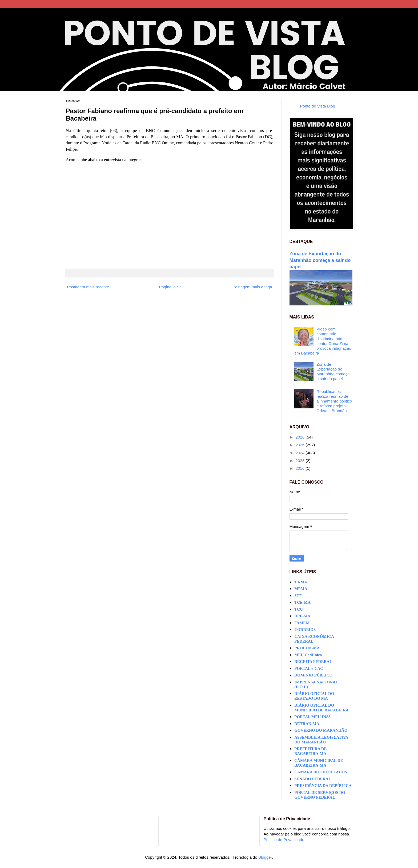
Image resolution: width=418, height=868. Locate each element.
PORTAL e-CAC (309, 668)
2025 (301, 445)
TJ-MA (301, 582)
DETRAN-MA (307, 724)
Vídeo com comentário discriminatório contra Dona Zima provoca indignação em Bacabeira (323, 341)
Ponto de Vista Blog (318, 106)
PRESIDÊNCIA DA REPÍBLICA (323, 786)
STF (298, 596)
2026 (301, 437)
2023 (301, 461)
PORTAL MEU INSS (312, 717)
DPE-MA (302, 616)
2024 (301, 453)
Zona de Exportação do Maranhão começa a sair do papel (320, 260)
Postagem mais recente (88, 287)
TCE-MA (302, 602)
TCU (299, 609)
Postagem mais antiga (252, 287)
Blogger (265, 857)
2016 (301, 468)
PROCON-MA (307, 648)
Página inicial (171, 287)
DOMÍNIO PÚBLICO (313, 675)
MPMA (301, 589)
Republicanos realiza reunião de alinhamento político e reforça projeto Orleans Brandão (334, 401)
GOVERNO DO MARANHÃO (321, 730)
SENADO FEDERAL (313, 779)
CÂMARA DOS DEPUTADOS (321, 772)
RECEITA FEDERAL (313, 662)
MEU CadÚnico (308, 655)
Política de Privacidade (284, 840)
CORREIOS (305, 630)
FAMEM (302, 623)
